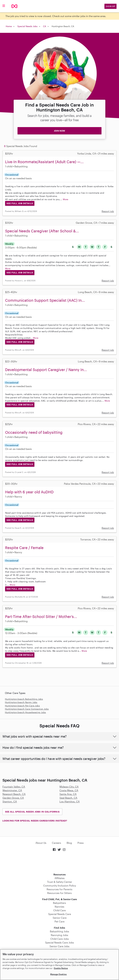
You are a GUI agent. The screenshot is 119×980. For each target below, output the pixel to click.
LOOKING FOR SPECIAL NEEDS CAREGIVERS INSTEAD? (35, 821)
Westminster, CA (12, 790)
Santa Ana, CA (68, 794)
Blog (69, 843)
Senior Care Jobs (59, 946)
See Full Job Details (20, 203)
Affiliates (60, 878)
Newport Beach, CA (14, 794)
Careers (56, 843)
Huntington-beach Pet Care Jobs (22, 706)
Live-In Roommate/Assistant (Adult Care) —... (44, 162)
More (66, 199)
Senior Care (60, 918)
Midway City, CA (69, 787)
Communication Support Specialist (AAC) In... (45, 300)
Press (81, 843)
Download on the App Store (59, 862)
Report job (108, 211)
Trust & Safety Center (60, 882)
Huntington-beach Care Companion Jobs (27, 709)
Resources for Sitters (59, 893)
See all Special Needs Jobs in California (32, 812)
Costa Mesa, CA (69, 790)
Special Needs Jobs (27, 26)
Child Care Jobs (60, 939)
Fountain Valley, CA (14, 787)
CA (45, 26)
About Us (41, 843)
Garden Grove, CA (13, 798)
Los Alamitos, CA (70, 801)
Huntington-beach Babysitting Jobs (24, 699)
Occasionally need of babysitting (34, 432)
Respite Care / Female (24, 548)
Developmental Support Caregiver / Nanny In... (46, 370)
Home (9, 26)
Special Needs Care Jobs (59, 942)
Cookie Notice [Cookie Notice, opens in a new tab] (61, 968)
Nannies (59, 907)
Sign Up (110, 6)
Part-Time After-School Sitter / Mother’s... (41, 616)
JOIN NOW (59, 131)
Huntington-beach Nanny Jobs (21, 702)
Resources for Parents (59, 889)
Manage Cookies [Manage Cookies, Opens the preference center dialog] (58, 974)
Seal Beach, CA (68, 798)
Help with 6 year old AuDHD (29, 492)
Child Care (59, 910)
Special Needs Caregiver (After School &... (42, 231)
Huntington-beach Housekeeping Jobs (25, 712)
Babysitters (59, 903)
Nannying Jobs (59, 935)
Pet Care (59, 921)
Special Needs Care (60, 914)
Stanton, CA (10, 801)
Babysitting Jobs (59, 931)
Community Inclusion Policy (60, 885)
